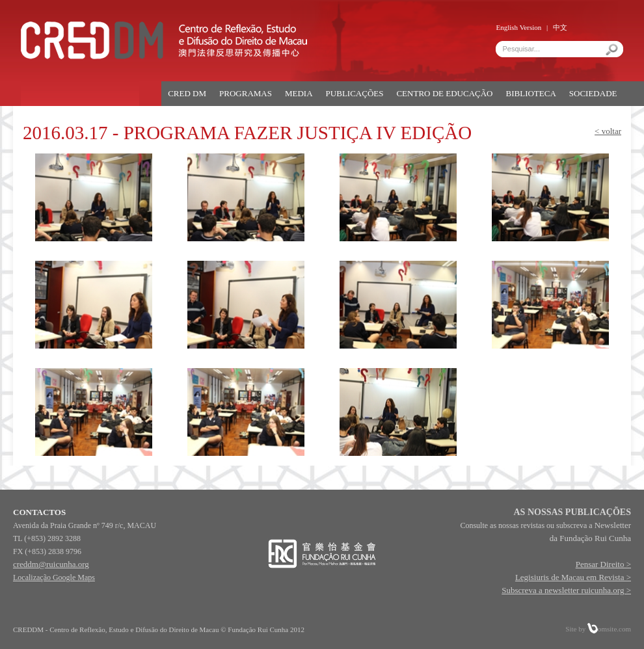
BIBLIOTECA (531, 93)
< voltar (608, 131)
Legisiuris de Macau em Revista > (573, 577)
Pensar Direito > (603, 564)
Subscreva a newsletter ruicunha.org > (566, 590)
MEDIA (299, 93)
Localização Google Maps (54, 577)
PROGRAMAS (246, 93)
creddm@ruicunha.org (51, 564)
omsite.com (609, 629)
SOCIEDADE (593, 93)
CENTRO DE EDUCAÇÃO (444, 93)
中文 (560, 27)
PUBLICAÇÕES (355, 93)
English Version (518, 27)
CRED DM (187, 93)
